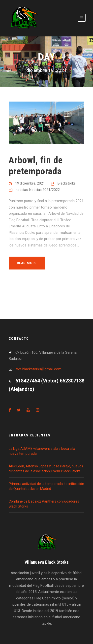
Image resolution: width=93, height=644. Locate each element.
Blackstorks (67, 183)
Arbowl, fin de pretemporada (36, 166)
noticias (22, 190)
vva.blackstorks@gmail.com (39, 369)
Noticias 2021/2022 (45, 190)
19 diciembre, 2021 (30, 183)
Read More (27, 263)
